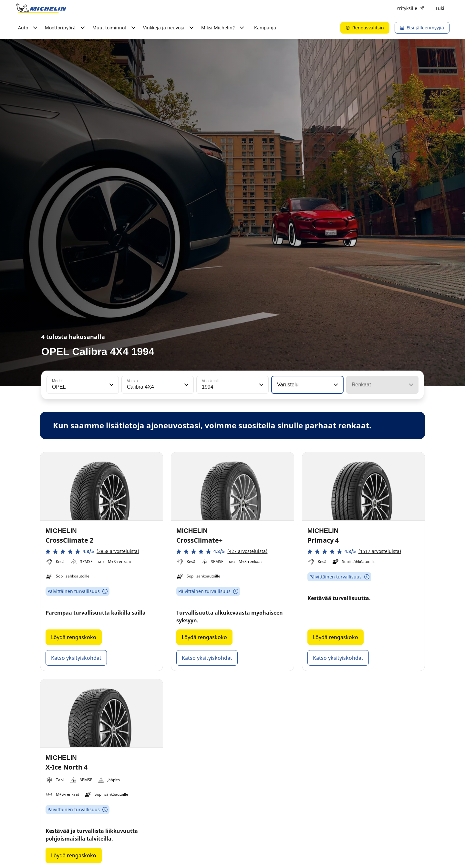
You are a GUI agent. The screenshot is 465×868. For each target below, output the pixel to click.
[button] (111, 385)
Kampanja (265, 28)
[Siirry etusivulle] (41, 8)
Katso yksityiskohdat (76, 658)
